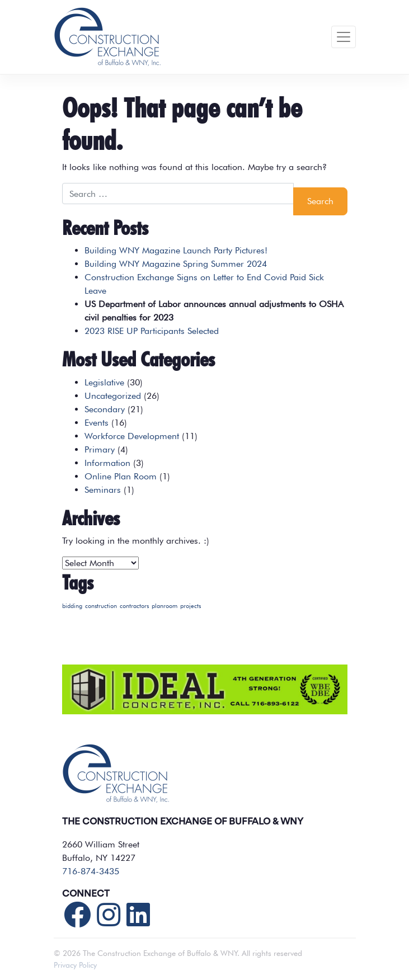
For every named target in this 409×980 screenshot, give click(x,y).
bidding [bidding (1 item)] (72, 606)
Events (97, 423)
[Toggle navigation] (344, 37)
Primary (100, 449)
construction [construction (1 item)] (101, 606)
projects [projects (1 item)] (191, 606)
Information (107, 463)
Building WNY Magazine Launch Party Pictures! (176, 250)
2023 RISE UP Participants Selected (152, 331)
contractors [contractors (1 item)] (134, 606)
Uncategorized (113, 396)
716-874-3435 (91, 871)
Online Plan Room (121, 476)
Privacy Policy (75, 965)
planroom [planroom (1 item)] (164, 606)
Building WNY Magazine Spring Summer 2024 (176, 264)
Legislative (104, 382)
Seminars (103, 490)
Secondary (105, 409)
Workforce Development (132, 436)
